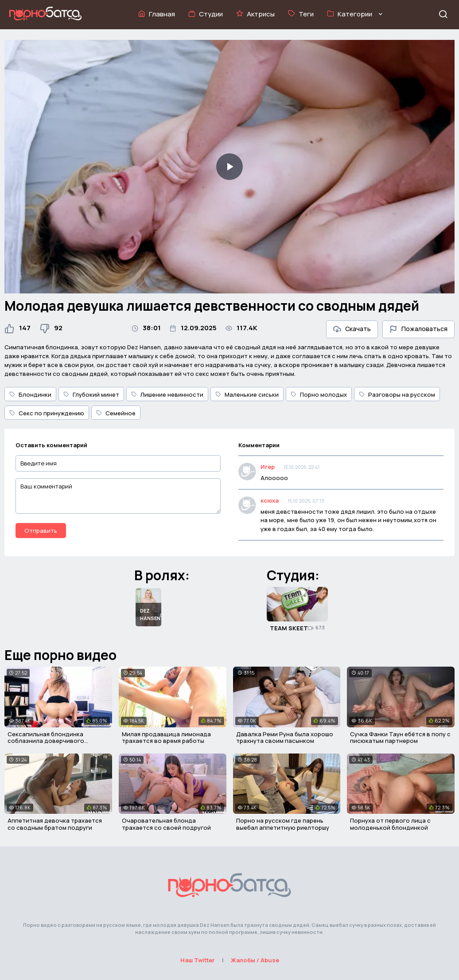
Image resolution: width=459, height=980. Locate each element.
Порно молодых (319, 394)
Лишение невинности (167, 394)
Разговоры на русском (397, 394)
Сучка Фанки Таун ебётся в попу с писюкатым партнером (400, 738)
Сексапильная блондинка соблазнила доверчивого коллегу (46, 741)
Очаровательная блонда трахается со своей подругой (166, 824)
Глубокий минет (91, 394)
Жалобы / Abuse (255, 960)
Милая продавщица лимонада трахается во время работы (166, 738)
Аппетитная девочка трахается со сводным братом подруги (55, 824)
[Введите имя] (118, 463)
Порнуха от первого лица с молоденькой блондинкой (390, 824)
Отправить (41, 531)
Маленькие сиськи (247, 394)
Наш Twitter (198, 960)
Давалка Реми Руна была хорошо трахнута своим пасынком (285, 738)
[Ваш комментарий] (118, 496)
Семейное (116, 413)
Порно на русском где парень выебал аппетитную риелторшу (283, 824)
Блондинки (30, 394)
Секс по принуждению (47, 413)
